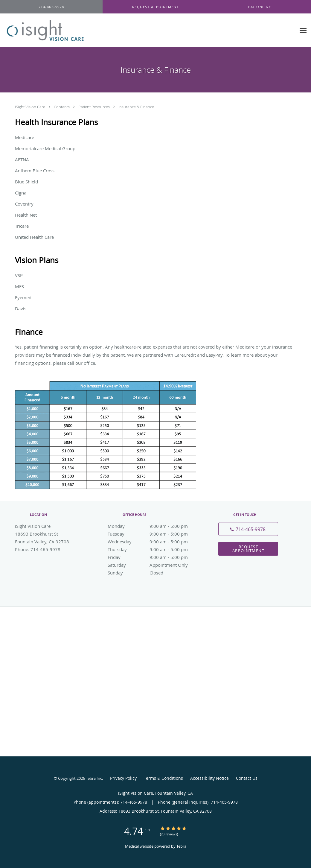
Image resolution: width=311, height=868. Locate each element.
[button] (155, 7)
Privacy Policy (123, 778)
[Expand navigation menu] (303, 31)
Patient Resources (94, 107)
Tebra (181, 846)
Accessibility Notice (209, 778)
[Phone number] (248, 529)
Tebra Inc (94, 778)
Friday (154, 557)
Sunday (154, 573)
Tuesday (154, 534)
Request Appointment (249, 549)
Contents (62, 107)
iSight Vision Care (31, 107)
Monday (154, 526)
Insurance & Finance (136, 107)
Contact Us (247, 778)
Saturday (154, 565)
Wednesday (154, 542)
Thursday (154, 549)
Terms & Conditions (163, 778)
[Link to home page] (50, 31)
